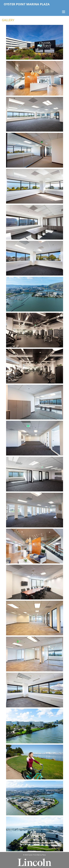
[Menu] (63, 12)
